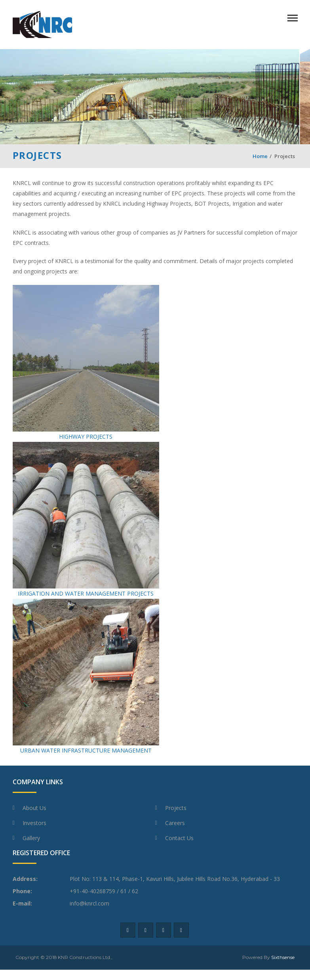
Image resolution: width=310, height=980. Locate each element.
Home (260, 156)
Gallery (31, 838)
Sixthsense (283, 957)
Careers (175, 823)
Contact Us (179, 838)
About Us (34, 808)
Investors (34, 823)
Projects (176, 808)
